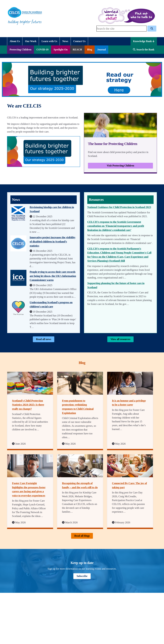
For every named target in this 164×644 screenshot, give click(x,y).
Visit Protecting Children (120, 166)
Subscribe (82, 576)
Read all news (44, 339)
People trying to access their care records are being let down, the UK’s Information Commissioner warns (53, 276)
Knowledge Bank (144, 41)
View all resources (120, 339)
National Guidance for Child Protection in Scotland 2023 (119, 207)
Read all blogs (82, 536)
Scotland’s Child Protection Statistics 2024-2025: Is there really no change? (28, 405)
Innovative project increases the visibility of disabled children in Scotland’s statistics (53, 241)
